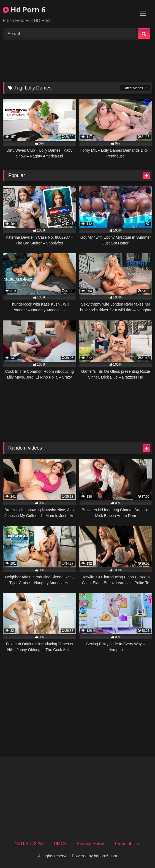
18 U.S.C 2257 (29, 844)
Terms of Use (127, 844)
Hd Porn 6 (24, 10)
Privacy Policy (91, 844)
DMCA (60, 844)
